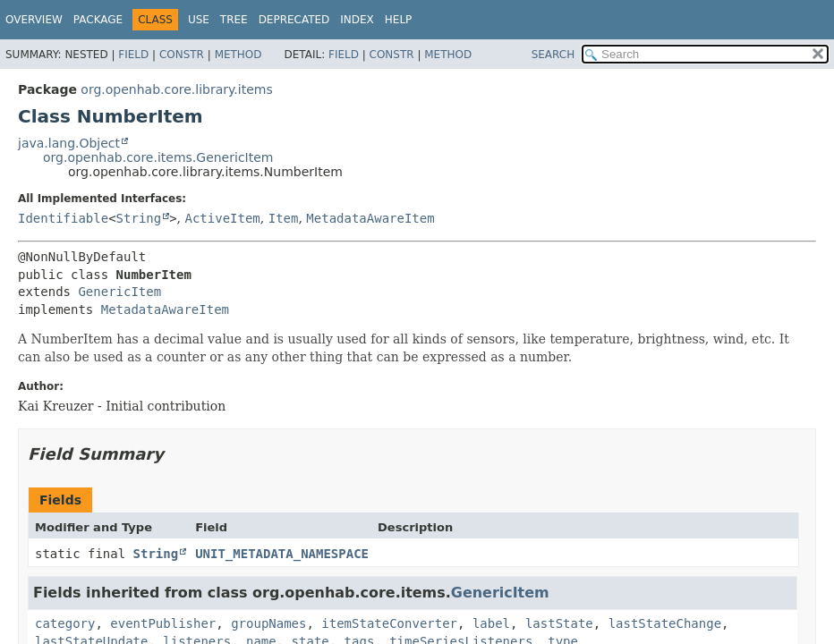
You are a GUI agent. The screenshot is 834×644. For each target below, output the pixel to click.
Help (399, 20)
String (139, 218)
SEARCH (553, 55)
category (65, 623)
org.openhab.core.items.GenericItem (158, 157)
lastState (559, 623)
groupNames (268, 623)
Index (357, 20)
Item (284, 218)
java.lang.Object (69, 143)
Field (133, 55)
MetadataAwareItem (370, 218)
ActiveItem (223, 218)
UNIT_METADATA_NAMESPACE (282, 554)
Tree (234, 20)
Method (238, 55)
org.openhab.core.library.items (176, 89)
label (491, 623)
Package (98, 20)
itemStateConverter (389, 623)
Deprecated (294, 20)
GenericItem (119, 292)
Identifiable (63, 218)
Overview (34, 20)
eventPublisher (163, 623)
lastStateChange (665, 623)
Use (199, 20)
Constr (182, 55)
